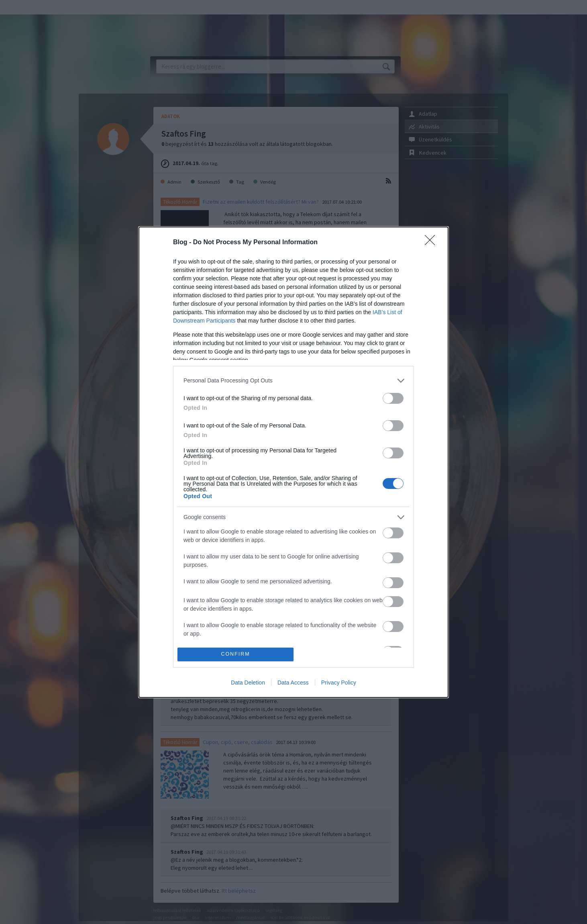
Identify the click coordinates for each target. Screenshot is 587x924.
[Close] (432, 243)
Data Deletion (248, 683)
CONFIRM (235, 654)
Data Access (293, 683)
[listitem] (293, 381)
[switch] (393, 398)
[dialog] (293, 462)
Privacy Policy (339, 683)
